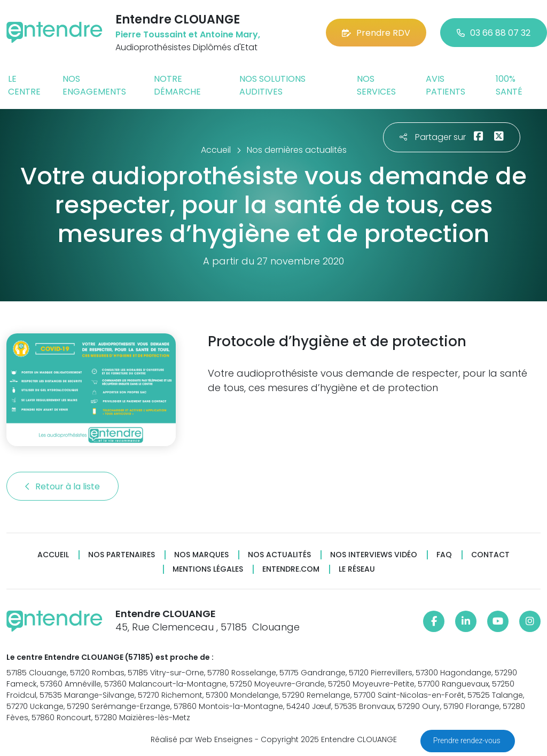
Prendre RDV (376, 33)
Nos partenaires (122, 555)
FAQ (444, 555)
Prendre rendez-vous (468, 741)
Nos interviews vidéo (374, 555)
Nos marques (201, 555)
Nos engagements (94, 85)
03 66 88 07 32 (494, 33)
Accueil (53, 555)
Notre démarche (177, 85)
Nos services (376, 85)
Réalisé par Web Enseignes (202, 739)
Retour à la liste (62, 486)
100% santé (509, 85)
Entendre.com (291, 569)
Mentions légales (208, 569)
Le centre (24, 85)
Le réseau (357, 569)
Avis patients (446, 85)
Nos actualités (279, 555)
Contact (490, 555)
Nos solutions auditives (272, 85)
